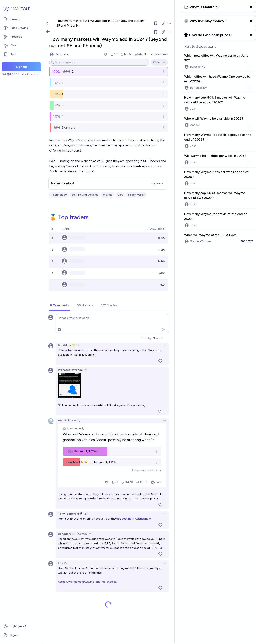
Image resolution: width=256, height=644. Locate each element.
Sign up (21, 67)
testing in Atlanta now (136, 519)
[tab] (59, 306)
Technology (59, 195)
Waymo (108, 195)
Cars (120, 195)
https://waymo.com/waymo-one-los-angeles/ (88, 582)
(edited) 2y (84, 534)
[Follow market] (156, 32)
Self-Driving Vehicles (85, 195)
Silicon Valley (136, 195)
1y (78, 345)
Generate (157, 183)
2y (79, 420)
